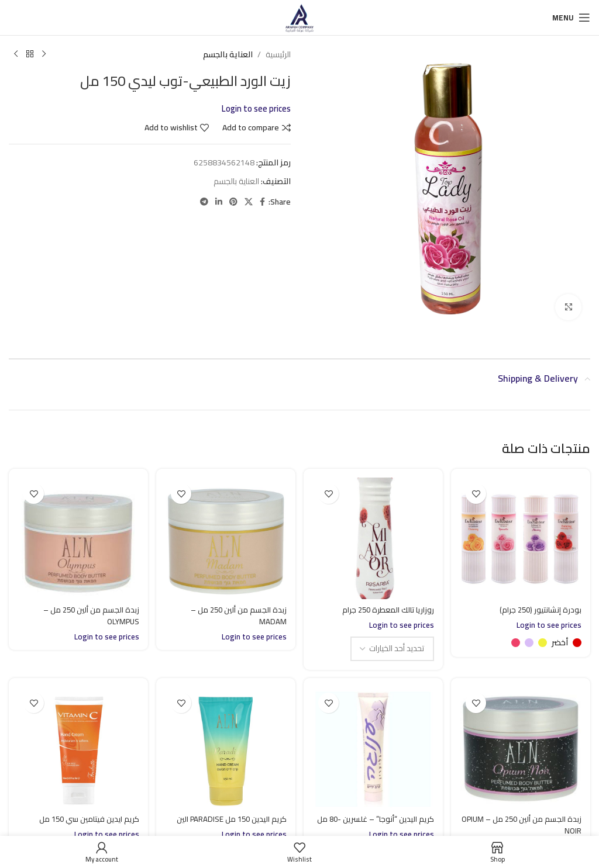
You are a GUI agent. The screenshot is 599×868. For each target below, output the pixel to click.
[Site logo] (299, 17)
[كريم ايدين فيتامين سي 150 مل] (77, 748)
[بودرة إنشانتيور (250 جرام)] (522, 537)
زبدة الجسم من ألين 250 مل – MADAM (235, 613)
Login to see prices (256, 108)
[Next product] (16, 54)
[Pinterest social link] (233, 202)
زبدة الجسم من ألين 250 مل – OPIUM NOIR (531, 824)
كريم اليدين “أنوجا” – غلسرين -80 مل (378, 824)
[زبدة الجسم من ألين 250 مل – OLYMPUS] (77, 537)
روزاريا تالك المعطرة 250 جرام (384, 607)
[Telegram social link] (204, 202)
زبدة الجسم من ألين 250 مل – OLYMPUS (87, 613)
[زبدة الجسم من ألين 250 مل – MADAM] (226, 537)
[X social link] (249, 202)
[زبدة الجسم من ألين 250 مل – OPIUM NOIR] (522, 748)
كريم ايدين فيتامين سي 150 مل (83, 818)
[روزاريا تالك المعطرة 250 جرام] (374, 537)
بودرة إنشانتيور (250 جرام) (539, 607)
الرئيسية (278, 54)
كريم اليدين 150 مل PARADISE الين (226, 818)
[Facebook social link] (262, 202)
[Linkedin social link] (219, 202)
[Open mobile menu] (571, 18)
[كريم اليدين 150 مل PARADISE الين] (226, 748)
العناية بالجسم (228, 54)
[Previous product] (44, 54)
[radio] (577, 640)
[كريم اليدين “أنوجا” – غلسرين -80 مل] (374, 748)
